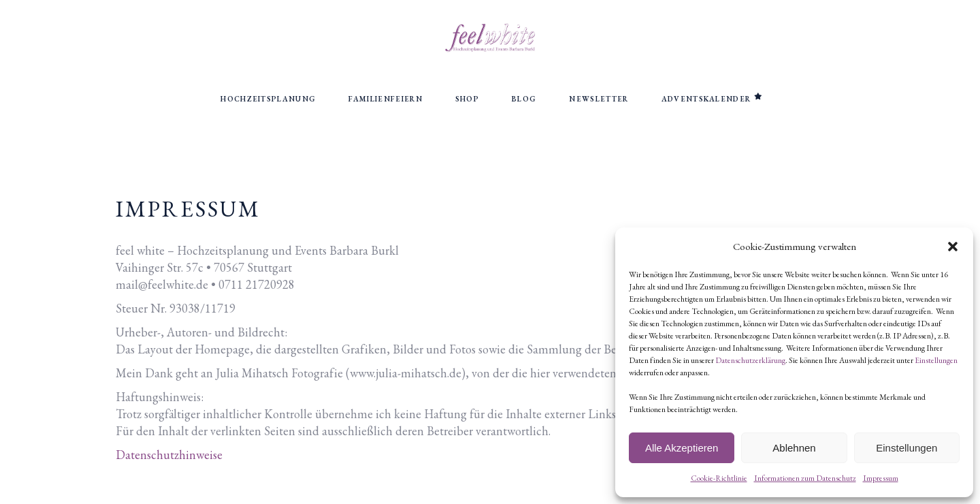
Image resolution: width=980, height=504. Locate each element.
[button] (953, 247)
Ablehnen (794, 448)
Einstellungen (936, 360)
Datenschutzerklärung (750, 360)
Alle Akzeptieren (682, 448)
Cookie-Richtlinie (719, 478)
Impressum (881, 478)
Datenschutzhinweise (169, 455)
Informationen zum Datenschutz (805, 478)
